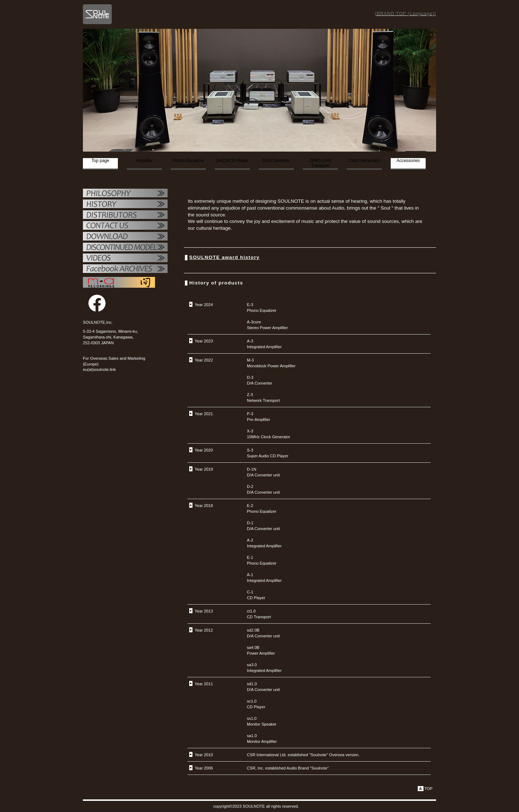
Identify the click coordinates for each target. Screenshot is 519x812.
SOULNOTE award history (224, 257)
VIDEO (125, 259)
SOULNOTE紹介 (125, 205)
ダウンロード (125, 237)
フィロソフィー (125, 194)
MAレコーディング (119, 282)
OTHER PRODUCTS (125, 248)
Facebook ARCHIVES (125, 269)
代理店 (125, 215)
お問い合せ (125, 226)
